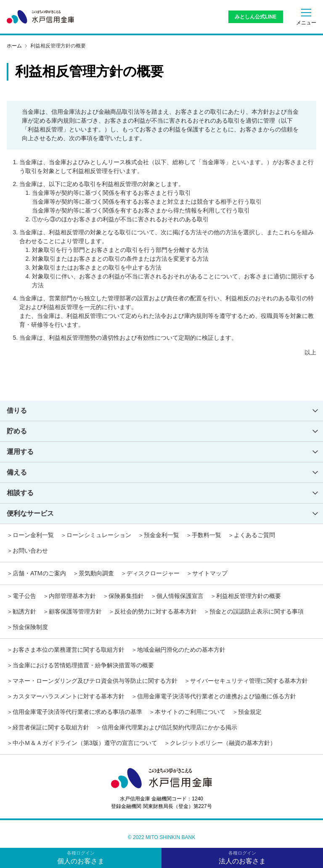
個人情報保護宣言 (180, 596)
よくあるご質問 (254, 535)
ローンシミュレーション (99, 535)
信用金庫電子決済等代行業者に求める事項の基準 (77, 712)
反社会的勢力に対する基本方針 (156, 611)
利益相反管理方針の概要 (249, 596)
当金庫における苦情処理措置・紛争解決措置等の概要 (83, 665)
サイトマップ (210, 573)
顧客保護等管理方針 (75, 611)
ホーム (14, 46)
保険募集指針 (126, 596)
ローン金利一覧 (33, 535)
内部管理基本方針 (72, 596)
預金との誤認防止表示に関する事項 (257, 611)
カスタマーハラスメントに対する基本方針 (69, 696)
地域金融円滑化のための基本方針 (181, 650)
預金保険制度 (30, 627)
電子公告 (24, 596)
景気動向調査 (96, 573)
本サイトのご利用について (190, 712)
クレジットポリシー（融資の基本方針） (223, 743)
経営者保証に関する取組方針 (51, 727)
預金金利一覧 (161, 535)
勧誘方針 (24, 611)
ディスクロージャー (153, 573)
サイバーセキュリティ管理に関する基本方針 (249, 681)
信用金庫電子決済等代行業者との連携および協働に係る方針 (217, 696)
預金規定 (250, 712)
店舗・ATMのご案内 (39, 573)
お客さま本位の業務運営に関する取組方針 (69, 650)
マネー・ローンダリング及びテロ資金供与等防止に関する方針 (95, 681)
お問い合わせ (30, 551)
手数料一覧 (207, 535)
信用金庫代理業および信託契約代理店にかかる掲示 (169, 727)
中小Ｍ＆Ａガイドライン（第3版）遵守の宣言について (85, 743)
